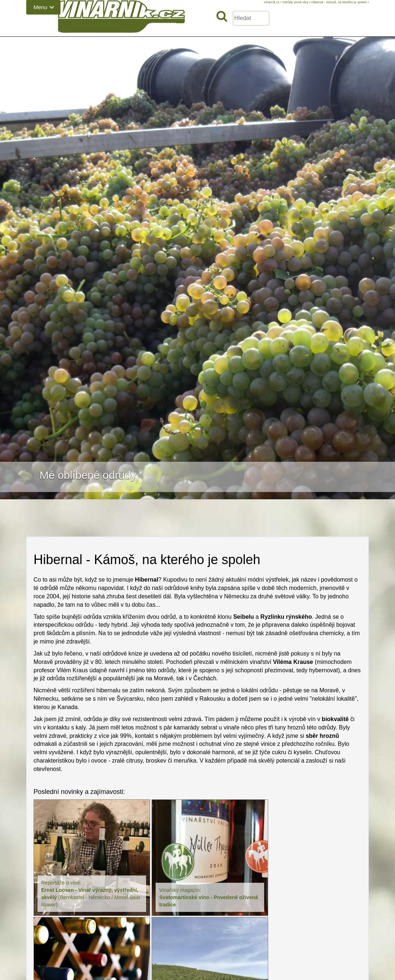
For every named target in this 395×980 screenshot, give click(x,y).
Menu (40, 7)
